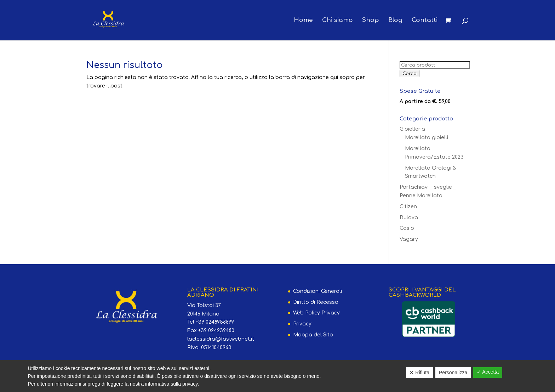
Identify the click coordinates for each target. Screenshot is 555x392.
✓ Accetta (488, 372)
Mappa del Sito (313, 335)
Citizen (408, 207)
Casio (407, 228)
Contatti (425, 21)
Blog (395, 21)
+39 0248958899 (215, 322)
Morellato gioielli (427, 138)
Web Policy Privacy (316, 313)
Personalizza (453, 373)
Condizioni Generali (317, 291)
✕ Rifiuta (419, 373)
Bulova (409, 218)
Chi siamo (337, 21)
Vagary (409, 239)
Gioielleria (412, 129)
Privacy (302, 324)
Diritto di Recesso (316, 302)
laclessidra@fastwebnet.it (221, 339)
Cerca (410, 73)
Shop (371, 21)
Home (303, 21)
